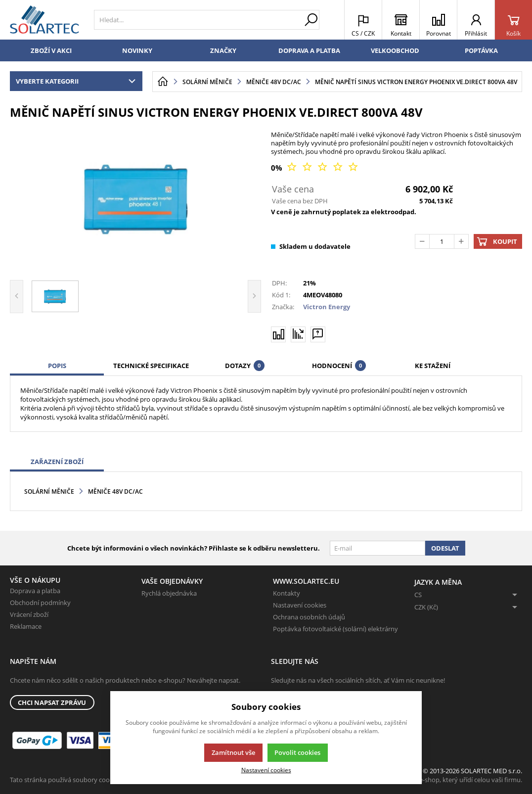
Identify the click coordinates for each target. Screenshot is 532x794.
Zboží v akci (51, 50)
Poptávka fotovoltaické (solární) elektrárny (335, 629)
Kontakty (287, 593)
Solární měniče (49, 491)
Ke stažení (433, 366)
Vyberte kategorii (78, 81)
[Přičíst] (461, 241)
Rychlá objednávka (169, 593)
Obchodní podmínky (40, 603)
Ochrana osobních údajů (309, 617)
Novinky (137, 50)
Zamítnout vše (233, 752)
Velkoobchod (395, 50)
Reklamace (26, 626)
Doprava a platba (309, 50)
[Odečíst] (422, 241)
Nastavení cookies (300, 605)
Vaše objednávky (172, 581)
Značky (223, 50)
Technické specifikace (151, 366)
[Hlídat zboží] (298, 334)
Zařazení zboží (57, 462)
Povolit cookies (297, 752)
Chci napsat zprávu (52, 702)
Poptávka (481, 50)
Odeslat (445, 548)
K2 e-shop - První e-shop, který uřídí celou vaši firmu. (445, 780)
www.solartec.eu (306, 581)
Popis (57, 366)
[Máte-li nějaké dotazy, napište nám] (318, 334)
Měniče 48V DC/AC (115, 491)
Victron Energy (327, 307)
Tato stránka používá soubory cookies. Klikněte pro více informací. (107, 780)
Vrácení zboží (29, 614)
